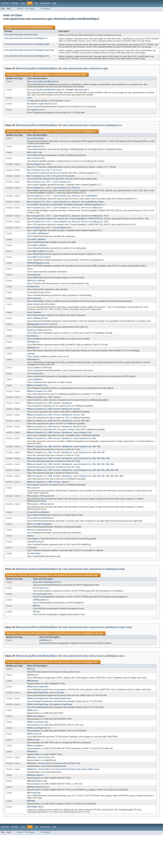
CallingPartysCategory (39, 265)
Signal (30, 558)
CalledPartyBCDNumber (38, 240)
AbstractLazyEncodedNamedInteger (44, 90)
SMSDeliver (33, 738)
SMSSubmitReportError (38, 819)
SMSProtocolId (34, 763)
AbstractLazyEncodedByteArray (43, 82)
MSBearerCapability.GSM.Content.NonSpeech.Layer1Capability (59, 450)
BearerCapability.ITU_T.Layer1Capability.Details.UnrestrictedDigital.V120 (68, 228)
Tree (36, 3)
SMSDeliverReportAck (38, 751)
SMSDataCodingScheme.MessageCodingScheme (49, 726)
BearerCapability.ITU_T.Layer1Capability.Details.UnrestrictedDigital (65, 213)
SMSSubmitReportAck (37, 813)
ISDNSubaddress (41, 624)
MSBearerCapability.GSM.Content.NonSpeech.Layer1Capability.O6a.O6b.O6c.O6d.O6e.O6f (73, 489)
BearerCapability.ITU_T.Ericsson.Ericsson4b (51, 180)
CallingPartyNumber (37, 253)
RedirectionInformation (39, 552)
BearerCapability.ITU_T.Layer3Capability (49, 234)
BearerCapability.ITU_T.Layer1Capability (49, 186)
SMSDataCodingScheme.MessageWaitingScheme (50, 732)
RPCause (31, 695)
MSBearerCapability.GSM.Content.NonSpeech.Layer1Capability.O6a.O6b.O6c (66, 471)
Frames (20, 9)
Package (15, 3)
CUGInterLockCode (36, 290)
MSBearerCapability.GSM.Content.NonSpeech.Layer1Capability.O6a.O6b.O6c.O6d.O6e (70, 483)
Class (23, 3)
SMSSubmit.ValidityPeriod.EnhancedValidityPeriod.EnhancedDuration (63, 800)
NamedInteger (81, 90)
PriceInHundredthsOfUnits (41, 539)
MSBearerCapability (37, 400)
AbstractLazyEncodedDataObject (37, 28)
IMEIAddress (33, 354)
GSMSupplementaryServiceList (42, 336)
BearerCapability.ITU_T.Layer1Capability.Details (53, 192)
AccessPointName (35, 140)
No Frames (30, 9)
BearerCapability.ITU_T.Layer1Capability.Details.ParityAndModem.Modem (65, 207)
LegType (31, 367)
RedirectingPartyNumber (39, 546)
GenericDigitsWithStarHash (41, 315)
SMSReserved (33, 769)
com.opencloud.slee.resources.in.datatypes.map (27, 44)
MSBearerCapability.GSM (39, 406)
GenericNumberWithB (37, 329)
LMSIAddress (33, 373)
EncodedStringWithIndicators (42, 105)
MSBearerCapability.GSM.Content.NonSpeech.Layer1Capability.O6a (61, 456)
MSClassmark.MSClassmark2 (41, 525)
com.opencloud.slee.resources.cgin (21, 35)
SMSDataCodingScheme (38, 713)
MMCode (36, 631)
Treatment (32, 570)
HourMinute (33, 348)
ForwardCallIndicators (39, 302)
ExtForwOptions (41, 612)
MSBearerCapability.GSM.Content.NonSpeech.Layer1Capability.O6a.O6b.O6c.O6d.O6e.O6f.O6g (75, 495)
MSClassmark (33, 508)
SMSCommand (33, 707)
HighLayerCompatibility (39, 342)
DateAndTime (33, 296)
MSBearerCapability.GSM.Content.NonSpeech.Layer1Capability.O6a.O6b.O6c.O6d (68, 477)
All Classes (45, 9)
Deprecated (45, 3)
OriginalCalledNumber (38, 533)
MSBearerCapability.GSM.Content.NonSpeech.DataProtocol (57, 443)
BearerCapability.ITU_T (39, 167)
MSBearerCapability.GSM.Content (44, 412)
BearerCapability (36, 161)
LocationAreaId (35, 388)
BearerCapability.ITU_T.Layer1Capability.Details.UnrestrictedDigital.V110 (68, 222)
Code (29, 99)
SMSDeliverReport (36, 745)
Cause (30, 277)
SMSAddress (33, 701)
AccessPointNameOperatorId (47, 606)
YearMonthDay (34, 577)
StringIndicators (36, 111)
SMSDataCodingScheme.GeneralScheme (46, 720)
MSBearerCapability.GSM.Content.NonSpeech (50, 419)
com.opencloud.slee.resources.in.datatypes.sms (27, 56)
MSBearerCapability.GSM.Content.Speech (48, 502)
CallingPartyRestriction (40, 259)
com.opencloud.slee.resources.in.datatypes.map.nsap (29, 50)
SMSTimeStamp (34, 825)
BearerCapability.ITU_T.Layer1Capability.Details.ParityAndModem (62, 201)
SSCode (36, 637)
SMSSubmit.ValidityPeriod (41, 788)
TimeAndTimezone (35, 564)
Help (54, 3)
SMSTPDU (31, 834)
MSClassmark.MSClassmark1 (41, 516)
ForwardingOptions (43, 618)
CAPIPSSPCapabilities (38, 271)
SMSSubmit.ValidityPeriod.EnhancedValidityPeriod (53, 794)
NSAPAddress (46, 666)
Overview (5, 3)
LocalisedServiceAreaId (39, 381)
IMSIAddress (33, 360)
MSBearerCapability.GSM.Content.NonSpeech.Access (53, 425)
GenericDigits (34, 309)
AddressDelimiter (36, 149)
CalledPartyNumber (37, 246)
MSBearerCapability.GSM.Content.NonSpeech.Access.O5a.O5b (58, 437)
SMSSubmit (32, 782)
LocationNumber (35, 394)
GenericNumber (34, 323)
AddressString (34, 155)
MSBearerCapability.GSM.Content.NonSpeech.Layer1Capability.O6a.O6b (64, 464)
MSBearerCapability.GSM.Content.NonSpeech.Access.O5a (56, 431)
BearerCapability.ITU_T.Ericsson (44, 174)
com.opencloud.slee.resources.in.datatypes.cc (26, 38)
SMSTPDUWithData (35, 840)
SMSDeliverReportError (39, 757)
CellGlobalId (34, 284)
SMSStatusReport (35, 776)
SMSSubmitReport (35, 807)
